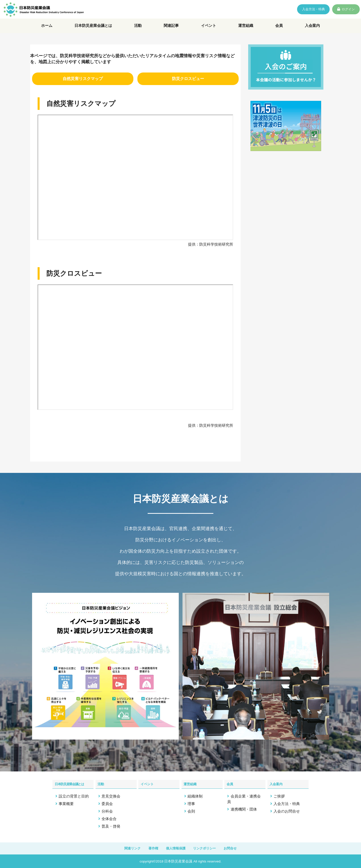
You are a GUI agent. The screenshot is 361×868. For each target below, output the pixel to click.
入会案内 (312, 30)
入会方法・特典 (299, 10)
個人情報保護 (175, 848)
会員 (280, 30)
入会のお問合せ (287, 810)
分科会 (107, 810)
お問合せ (237, 848)
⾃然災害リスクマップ (83, 85)
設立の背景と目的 (74, 795)
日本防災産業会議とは (94, 30)
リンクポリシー (208, 848)
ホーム (47, 30)
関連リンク (126, 848)
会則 (191, 810)
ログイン (344, 10)
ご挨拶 (279, 795)
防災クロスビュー (188, 85)
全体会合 (109, 818)
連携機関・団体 (244, 808)
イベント (210, 30)
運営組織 (247, 30)
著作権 (149, 848)
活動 (140, 30)
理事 (191, 803)
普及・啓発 (111, 825)
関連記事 (173, 30)
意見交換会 (111, 795)
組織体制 (195, 795)
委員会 (107, 803)
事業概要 (66, 803)
